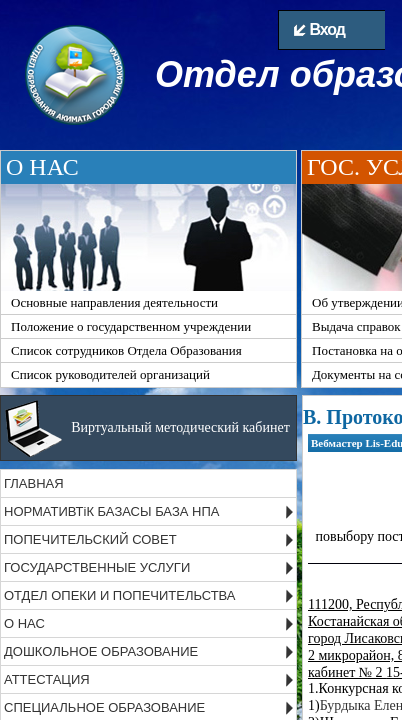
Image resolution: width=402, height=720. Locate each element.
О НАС (24, 623)
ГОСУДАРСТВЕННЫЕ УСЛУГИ (97, 567)
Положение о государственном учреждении (131, 326)
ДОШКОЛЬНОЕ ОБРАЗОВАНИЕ (101, 651)
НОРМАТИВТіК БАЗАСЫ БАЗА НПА (111, 511)
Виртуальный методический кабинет (180, 427)
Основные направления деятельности (114, 302)
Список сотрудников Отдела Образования (126, 350)
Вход (319, 29)
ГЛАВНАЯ (34, 483)
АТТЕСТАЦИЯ (47, 679)
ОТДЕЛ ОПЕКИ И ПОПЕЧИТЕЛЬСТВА (120, 595)
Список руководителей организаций (110, 374)
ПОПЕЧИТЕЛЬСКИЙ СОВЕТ (90, 539)
